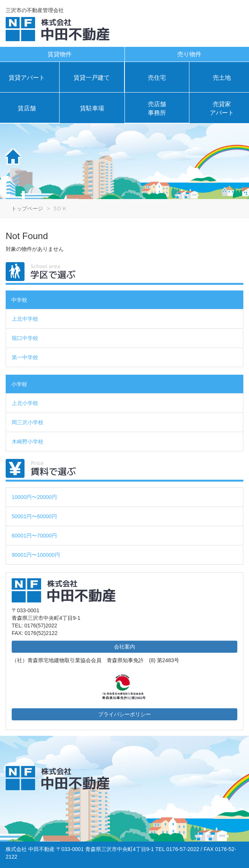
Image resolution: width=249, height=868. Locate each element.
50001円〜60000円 (34, 516)
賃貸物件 (60, 54)
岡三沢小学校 (28, 422)
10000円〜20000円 (34, 497)
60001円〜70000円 (34, 536)
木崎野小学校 (28, 442)
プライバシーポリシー (124, 714)
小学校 (19, 384)
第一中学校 (25, 357)
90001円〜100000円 (36, 555)
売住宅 (157, 78)
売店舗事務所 (157, 108)
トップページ (27, 209)
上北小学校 (25, 403)
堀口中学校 (25, 338)
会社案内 (124, 647)
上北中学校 (25, 319)
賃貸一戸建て (92, 78)
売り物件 (189, 54)
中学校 (19, 300)
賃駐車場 (92, 108)
